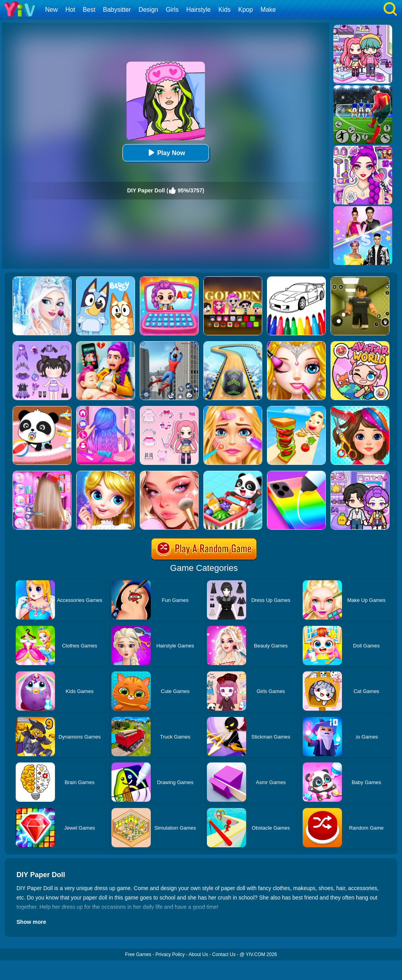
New (51, 10)
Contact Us (224, 954)
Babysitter (117, 10)
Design (148, 10)
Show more (31, 922)
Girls (172, 10)
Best (89, 10)
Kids (224, 10)
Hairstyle (199, 10)
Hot (70, 10)
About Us (198, 954)
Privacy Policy (170, 954)
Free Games (138, 954)
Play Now (165, 153)
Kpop (246, 10)
